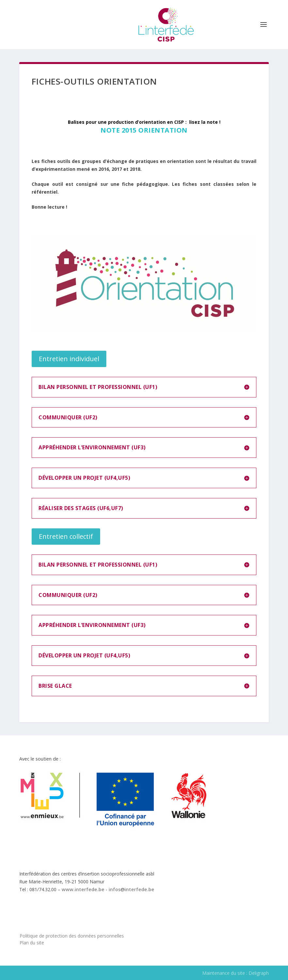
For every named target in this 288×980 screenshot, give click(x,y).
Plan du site (32, 943)
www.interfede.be (83, 889)
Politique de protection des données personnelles (72, 936)
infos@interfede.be (131, 889)
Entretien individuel (69, 359)
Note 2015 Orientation (144, 130)
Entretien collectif (66, 536)
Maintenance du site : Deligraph (235, 973)
